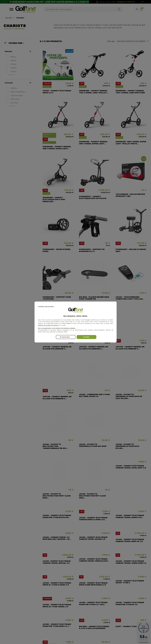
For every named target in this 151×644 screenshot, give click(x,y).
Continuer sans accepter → (47, 307)
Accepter (86, 337)
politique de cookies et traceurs (48, 325)
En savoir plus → (66, 337)
